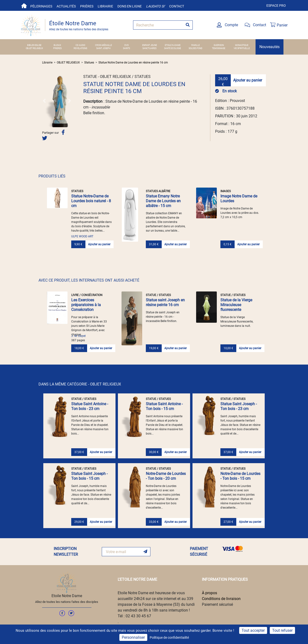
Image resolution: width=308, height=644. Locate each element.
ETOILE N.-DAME (173, 45)
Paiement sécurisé (217, 604)
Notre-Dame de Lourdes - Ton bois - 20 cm (166, 476)
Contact (177, 6)
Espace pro (276, 6)
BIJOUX (57, 45)
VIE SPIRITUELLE (242, 48)
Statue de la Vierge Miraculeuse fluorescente (236, 305)
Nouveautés (269, 47)
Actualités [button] (66, 6)
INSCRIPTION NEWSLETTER (66, 552)
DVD (127, 45)
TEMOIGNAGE (219, 48)
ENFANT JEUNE (150, 45)
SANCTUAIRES (149, 48)
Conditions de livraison (221, 599)
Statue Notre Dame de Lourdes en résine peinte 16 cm (133, 63)
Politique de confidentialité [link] (169, 638)
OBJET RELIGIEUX (34, 48)
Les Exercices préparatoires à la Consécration (86, 305)
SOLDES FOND (196, 48)
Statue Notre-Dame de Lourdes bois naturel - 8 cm (91, 201)
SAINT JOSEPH (103, 48)
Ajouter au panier (248, 80)
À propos (209, 593)
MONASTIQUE (242, 45)
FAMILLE (196, 45)
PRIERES (57, 48)
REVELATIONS (80, 48)
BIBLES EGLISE (34, 45)
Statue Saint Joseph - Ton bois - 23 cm (239, 406)
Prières (87, 6)
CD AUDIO (80, 45)
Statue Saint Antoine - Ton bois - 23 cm (90, 406)
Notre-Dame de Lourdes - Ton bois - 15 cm (240, 476)
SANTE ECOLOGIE (173, 48)
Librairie (105, 6)
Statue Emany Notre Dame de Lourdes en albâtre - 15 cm (163, 201)
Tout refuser (282, 630)
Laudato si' (155, 6)
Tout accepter (253, 630)
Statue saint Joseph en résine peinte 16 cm (165, 302)
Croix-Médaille (103, 45)
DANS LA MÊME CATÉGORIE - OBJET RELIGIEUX (80, 384)
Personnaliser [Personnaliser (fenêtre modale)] (133, 637)
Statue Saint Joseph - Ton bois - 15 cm (89, 476)
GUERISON (219, 45)
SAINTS (126, 48)
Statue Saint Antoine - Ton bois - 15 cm (164, 406)
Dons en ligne (130, 6)
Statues (89, 63)
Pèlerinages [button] (41, 6)
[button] (44, 101)
